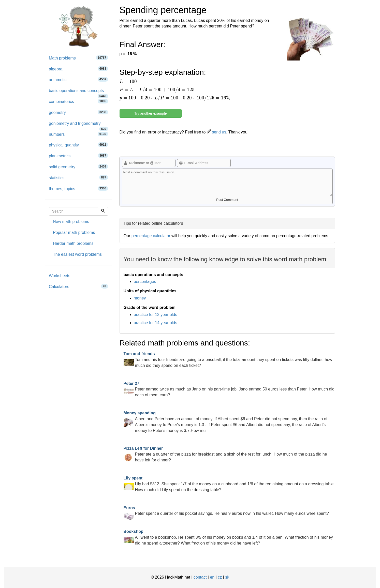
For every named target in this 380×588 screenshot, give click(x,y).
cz (220, 577)
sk (227, 577)
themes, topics (78, 189)
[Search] (103, 211)
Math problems (78, 58)
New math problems (71, 222)
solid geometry (78, 167)
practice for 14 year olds (156, 323)
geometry (78, 112)
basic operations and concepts (78, 92)
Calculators (78, 286)
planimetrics (78, 156)
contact (200, 577)
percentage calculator (151, 236)
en (212, 577)
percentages (145, 282)
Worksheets (60, 276)
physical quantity (78, 145)
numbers (78, 134)
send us (216, 132)
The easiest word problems (77, 254)
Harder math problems (73, 243)
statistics (78, 178)
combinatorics (78, 101)
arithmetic (78, 79)
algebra (78, 69)
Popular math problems (74, 232)
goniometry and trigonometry (78, 125)
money (140, 298)
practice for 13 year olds (156, 315)
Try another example (151, 113)
